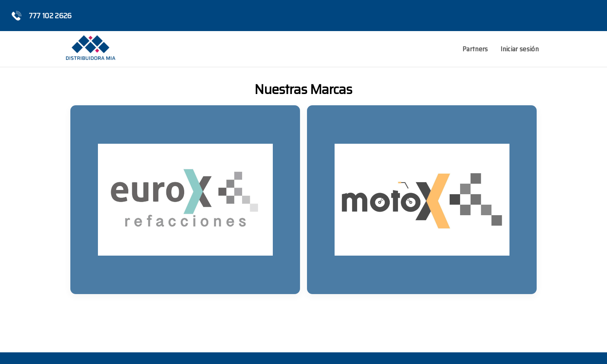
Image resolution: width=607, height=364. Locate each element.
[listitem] (185, 200)
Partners (475, 49)
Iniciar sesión (520, 49)
